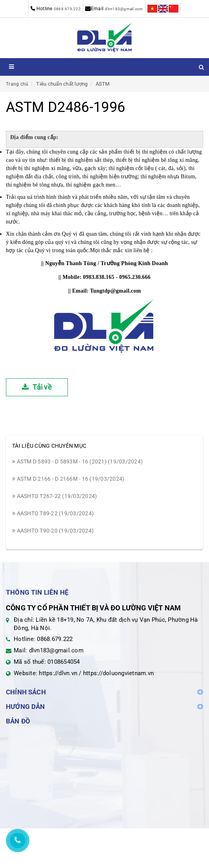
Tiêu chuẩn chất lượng (62, 84)
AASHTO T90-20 (53, 531)
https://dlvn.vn (58, 673)
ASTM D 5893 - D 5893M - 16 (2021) (77, 461)
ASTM (103, 84)
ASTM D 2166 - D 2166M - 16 (68, 479)
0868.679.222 (67, 9)
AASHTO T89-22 (53, 513)
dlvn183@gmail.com (124, 9)
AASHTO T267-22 (55, 496)
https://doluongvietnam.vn (118, 673)
